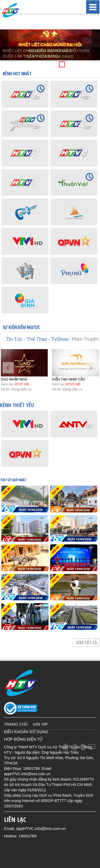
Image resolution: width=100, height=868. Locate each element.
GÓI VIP (40, 724)
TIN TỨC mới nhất (13, 480)
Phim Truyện (85, 339)
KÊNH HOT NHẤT (17, 73)
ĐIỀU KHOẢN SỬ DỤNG (26, 732)
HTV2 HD (73, 384)
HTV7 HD (22, 384)
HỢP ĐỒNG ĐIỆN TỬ (23, 739)
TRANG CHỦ (16, 724)
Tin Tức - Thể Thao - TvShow (37, 339)
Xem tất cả (86, 642)
